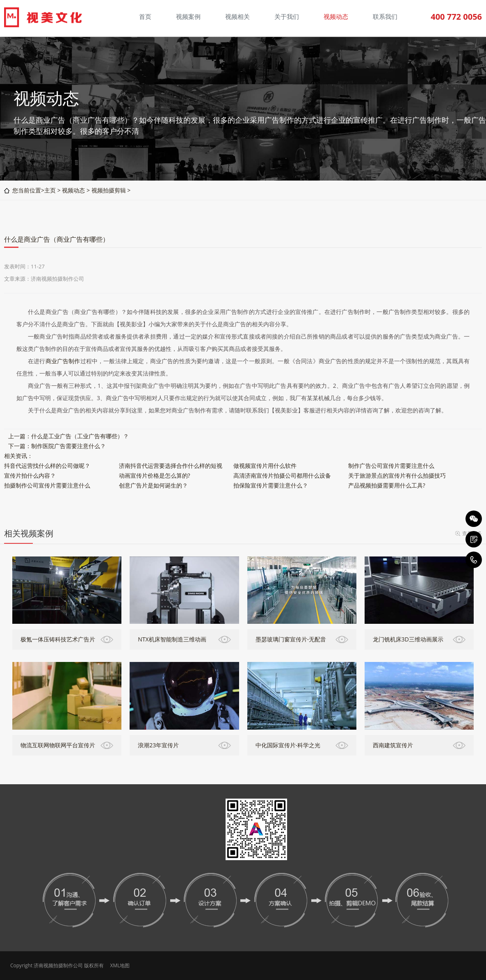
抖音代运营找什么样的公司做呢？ (47, 466)
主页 (50, 190)
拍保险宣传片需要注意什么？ (271, 485)
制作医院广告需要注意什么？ (68, 446)
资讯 (21, 456)
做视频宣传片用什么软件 (265, 466)
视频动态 (73, 190)
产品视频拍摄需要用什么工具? (387, 485)
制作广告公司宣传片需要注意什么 (391, 466)
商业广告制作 (63, 361)
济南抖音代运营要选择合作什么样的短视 (171, 466)
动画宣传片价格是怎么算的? (155, 475)
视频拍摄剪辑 (109, 190)
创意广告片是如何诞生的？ (153, 485)
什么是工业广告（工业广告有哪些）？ (80, 436)
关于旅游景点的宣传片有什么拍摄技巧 (397, 475)
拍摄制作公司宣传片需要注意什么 (47, 485)
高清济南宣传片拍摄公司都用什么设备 (282, 475)
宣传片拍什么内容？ (30, 475)
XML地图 (120, 965)
